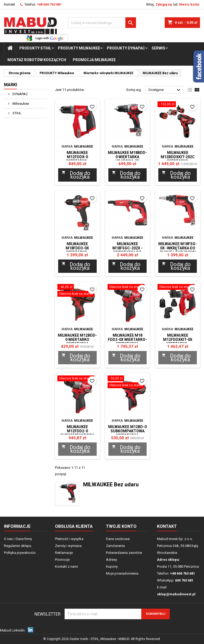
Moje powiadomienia (122, 573)
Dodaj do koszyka (76, 175)
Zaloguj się (164, 5)
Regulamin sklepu (18, 546)
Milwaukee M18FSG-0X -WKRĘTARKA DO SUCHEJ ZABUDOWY (178, 248)
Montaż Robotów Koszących (37, 60)
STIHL (17, 113)
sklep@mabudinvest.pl (176, 594)
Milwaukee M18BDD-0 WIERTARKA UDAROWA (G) (127, 157)
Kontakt (10, 5)
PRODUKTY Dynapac (126, 48)
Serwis (158, 48)
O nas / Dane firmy (18, 539)
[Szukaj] (102, 23)
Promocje (62, 560)
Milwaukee (20, 104)
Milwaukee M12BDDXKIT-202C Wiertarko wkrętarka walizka (178, 159)
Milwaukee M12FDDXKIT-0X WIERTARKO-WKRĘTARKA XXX (178, 342)
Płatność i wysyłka (69, 539)
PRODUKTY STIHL (35, 48)
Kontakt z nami (66, 566)
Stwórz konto (189, 5)
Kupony (112, 566)
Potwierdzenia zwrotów (124, 553)
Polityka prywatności (20, 553)
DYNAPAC (20, 94)
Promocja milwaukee (94, 60)
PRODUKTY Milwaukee (79, 48)
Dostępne (165, 90)
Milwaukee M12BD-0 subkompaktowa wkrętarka (127, 431)
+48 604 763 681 (49, 5)
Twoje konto (121, 526)
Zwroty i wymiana (68, 546)
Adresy (111, 560)
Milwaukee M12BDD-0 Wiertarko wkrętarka (77, 340)
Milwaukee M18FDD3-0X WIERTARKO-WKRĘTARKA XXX (77, 250)
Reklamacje (64, 553)
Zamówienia (115, 546)
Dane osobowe (118, 539)
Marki (10, 85)
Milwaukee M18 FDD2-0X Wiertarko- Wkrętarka (127, 340)
